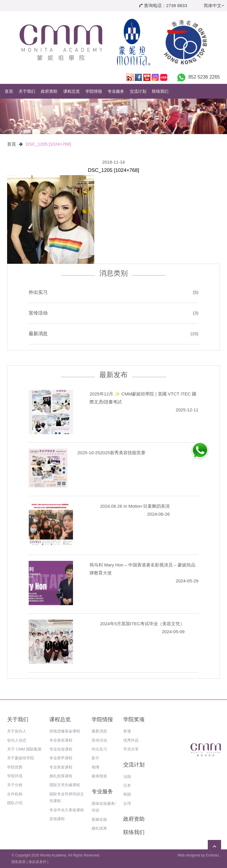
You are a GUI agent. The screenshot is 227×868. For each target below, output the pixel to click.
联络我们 (160, 91)
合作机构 (15, 794)
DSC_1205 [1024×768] (48, 144)
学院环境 (15, 776)
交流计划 (138, 91)
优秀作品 (131, 740)
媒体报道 (99, 776)
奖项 (127, 731)
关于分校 (15, 785)
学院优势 (15, 767)
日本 (127, 785)
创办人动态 (17, 740)
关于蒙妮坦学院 (21, 758)
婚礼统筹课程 (61, 776)
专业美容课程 (61, 740)
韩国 (127, 794)
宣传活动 (38, 313)
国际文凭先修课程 (65, 785)
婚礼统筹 (99, 828)
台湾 (127, 803)
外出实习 (38, 292)
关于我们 (27, 91)
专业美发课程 (61, 767)
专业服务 (116, 91)
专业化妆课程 (61, 749)
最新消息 (38, 334)
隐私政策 (19, 862)
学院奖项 (134, 719)
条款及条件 (38, 862)
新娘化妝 (99, 819)
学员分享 (131, 749)
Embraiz (213, 855)
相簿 (95, 767)
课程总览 (72, 91)
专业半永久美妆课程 (67, 810)
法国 (127, 777)
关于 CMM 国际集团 (24, 749)
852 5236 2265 (204, 77)
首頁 (9, 91)
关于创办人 (17, 731)
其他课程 (57, 819)
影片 (95, 758)
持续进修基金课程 (65, 731)
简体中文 (214, 5)
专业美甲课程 (61, 758)
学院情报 (94, 91)
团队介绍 (15, 803)
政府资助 (49, 91)
